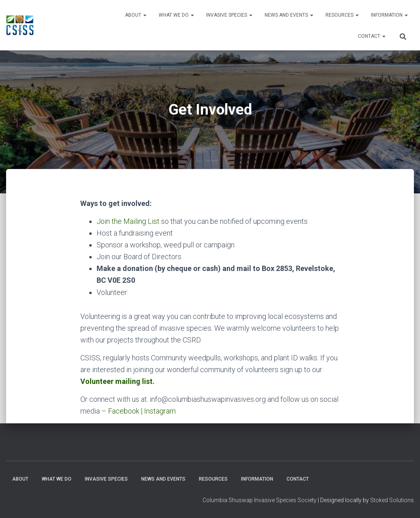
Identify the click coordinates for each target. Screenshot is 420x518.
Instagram (160, 411)
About (136, 15)
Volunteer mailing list (116, 381)
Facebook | (126, 411)
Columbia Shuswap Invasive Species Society (260, 500)
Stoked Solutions (392, 500)
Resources (342, 15)
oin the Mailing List (130, 221)
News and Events (289, 15)
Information (389, 15)
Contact (372, 36)
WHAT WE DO (176, 15)
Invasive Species (229, 15)
